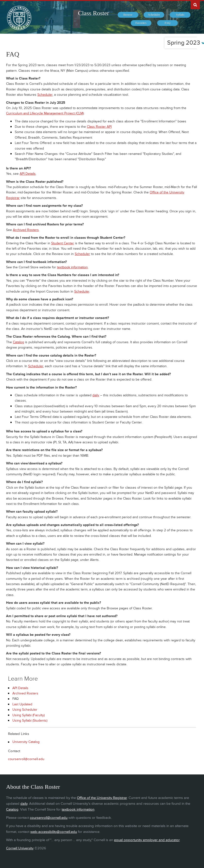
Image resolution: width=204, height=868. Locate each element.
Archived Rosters (26, 230)
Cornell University (20, 848)
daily (96, 395)
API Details (28, 174)
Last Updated (22, 704)
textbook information (72, 267)
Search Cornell (195, 5)
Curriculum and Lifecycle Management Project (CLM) (45, 113)
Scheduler (45, 95)
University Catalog (26, 742)
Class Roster (93, 13)
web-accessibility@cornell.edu (54, 832)
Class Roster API (99, 127)
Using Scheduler (25, 710)
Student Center (63, 243)
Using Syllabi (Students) (30, 721)
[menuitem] (128, 15)
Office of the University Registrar (102, 798)
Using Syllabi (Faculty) (29, 715)
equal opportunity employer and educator (147, 840)
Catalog (18, 342)
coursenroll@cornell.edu (26, 759)
